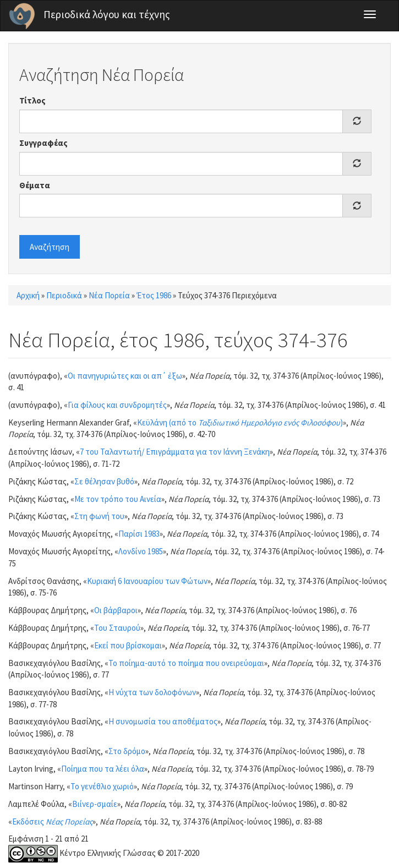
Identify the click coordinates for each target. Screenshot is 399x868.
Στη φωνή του (99, 516)
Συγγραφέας (43, 143)
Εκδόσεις (52, 821)
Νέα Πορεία (109, 295)
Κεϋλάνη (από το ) (240, 422)
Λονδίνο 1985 (141, 551)
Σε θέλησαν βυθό (104, 481)
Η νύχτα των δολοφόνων (152, 692)
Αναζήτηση (50, 247)
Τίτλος (32, 100)
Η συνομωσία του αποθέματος (163, 721)
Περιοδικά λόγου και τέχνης (107, 14)
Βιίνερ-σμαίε (95, 804)
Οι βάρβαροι (116, 610)
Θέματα (35, 185)
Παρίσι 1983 (139, 534)
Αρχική (28, 295)
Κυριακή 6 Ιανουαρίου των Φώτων (147, 581)
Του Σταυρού (117, 628)
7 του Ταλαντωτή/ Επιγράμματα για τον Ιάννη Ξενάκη (175, 452)
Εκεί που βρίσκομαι (128, 645)
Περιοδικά (64, 295)
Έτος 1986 (154, 295)
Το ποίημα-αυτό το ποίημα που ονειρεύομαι (186, 663)
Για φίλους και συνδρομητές (117, 405)
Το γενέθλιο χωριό (102, 786)
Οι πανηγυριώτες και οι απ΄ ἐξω (125, 376)
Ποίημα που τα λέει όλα (103, 769)
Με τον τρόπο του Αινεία (118, 499)
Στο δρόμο (127, 751)
